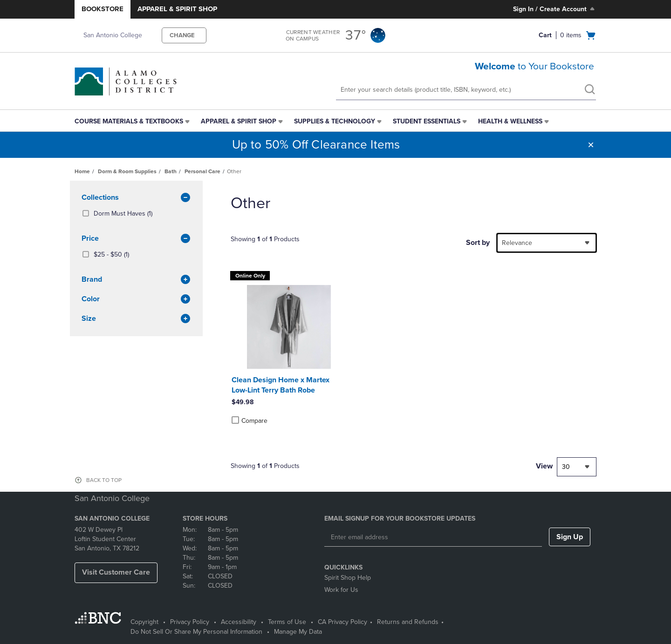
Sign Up (570, 537)
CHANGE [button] (182, 35)
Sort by (478, 243)
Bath (171, 171)
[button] (591, 145)
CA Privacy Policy (342, 622)
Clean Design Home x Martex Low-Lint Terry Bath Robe (281, 385)
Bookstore (103, 9)
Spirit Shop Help (348, 578)
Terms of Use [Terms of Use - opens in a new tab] (287, 622)
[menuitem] (133, 122)
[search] (589, 90)
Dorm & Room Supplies (127, 171)
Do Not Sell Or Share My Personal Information (196, 632)
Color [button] (136, 299)
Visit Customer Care (116, 572)
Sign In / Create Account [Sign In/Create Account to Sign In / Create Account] (555, 9)
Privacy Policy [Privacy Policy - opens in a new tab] (190, 622)
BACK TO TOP (104, 480)
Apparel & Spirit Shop (177, 9)
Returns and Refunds (408, 622)
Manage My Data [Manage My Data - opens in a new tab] (298, 632)
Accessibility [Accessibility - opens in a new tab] (239, 622)
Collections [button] (136, 198)
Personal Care (202, 171)
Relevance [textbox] (517, 243)
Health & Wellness (510, 121)
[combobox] (547, 243)
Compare (250, 420)
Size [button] (136, 319)
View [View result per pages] (544, 466)
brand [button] (136, 280)
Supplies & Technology (335, 121)
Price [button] (136, 239)
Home (82, 171)
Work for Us (341, 590)
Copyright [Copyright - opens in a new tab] (144, 622)
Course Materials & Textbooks (129, 121)
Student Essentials (427, 121)
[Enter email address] (433, 537)
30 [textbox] (566, 467)
